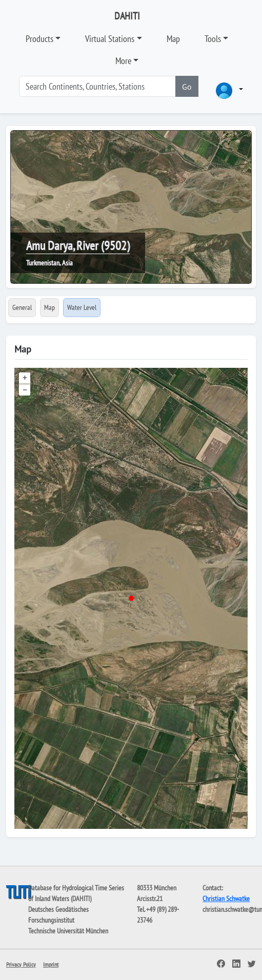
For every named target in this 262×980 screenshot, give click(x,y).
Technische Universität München (68, 931)
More (123, 61)
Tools (213, 39)
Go (187, 87)
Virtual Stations (110, 39)
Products (39, 39)
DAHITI (127, 16)
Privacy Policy (21, 964)
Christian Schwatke (226, 899)
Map (173, 39)
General (22, 307)
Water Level (82, 307)
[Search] (97, 86)
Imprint (51, 964)
